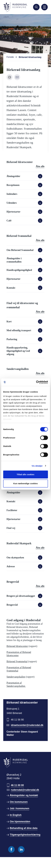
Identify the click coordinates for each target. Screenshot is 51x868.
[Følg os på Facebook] (11, 849)
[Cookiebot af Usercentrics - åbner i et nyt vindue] (36, 382)
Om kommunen (19, 802)
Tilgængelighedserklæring (25, 835)
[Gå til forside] (15, 7)
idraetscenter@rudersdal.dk (27, 725)
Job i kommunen (20, 808)
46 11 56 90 (17, 720)
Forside (10, 57)
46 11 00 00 (17, 785)
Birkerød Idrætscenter (17, 646)
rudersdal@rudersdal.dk (25, 790)
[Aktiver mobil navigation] (44, 7)
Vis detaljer (37, 466)
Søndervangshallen (16, 677)
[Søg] (36, 7)
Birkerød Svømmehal (17, 661)
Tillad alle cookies (25, 474)
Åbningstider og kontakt (24, 795)
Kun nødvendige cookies (26, 483)
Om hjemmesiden (20, 822)
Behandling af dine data (24, 828)
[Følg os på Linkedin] (21, 849)
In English (16, 815)
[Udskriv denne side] (10, 77)
